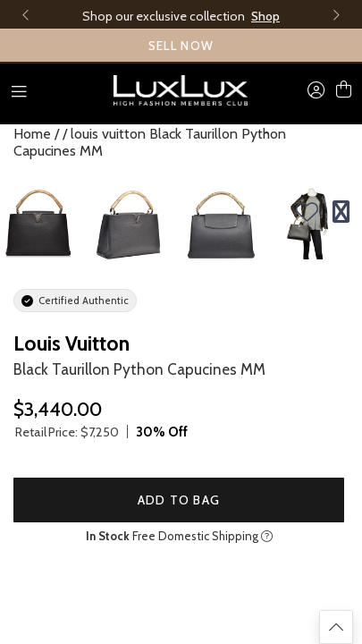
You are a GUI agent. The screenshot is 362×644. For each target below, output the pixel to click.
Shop (265, 16)
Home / (36, 134)
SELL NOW (181, 46)
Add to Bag (179, 500)
